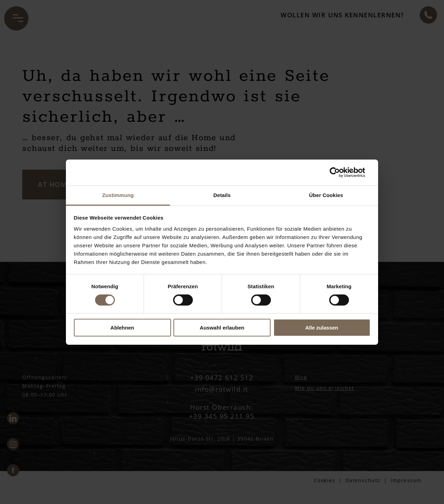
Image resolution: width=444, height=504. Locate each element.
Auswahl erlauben (222, 328)
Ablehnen (122, 328)
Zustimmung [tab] (118, 195)
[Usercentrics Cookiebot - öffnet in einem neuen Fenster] (340, 172)
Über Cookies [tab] (326, 195)
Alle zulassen (322, 328)
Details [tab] (222, 195)
